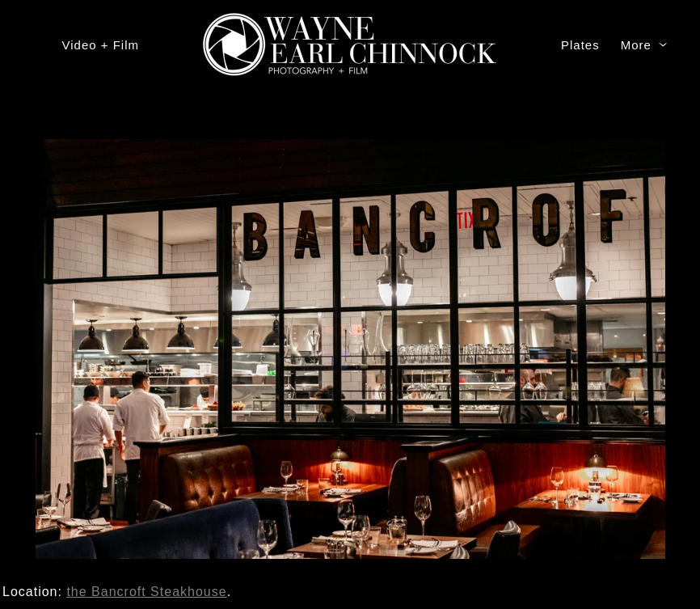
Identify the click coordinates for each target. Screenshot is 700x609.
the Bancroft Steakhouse (146, 592)
